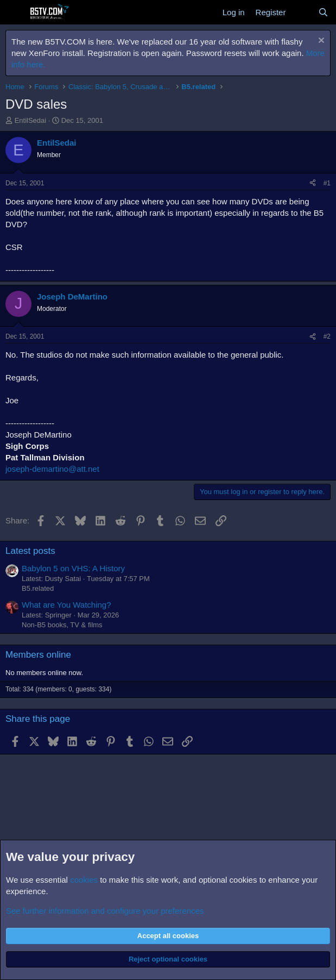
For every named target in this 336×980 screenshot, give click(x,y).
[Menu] (15, 13)
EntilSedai (31, 120)
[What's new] (302, 12)
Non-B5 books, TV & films (62, 625)
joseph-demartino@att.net (52, 469)
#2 (327, 336)
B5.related (38, 588)
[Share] (313, 183)
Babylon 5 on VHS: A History (73, 568)
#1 (327, 183)
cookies (84, 880)
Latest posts (30, 551)
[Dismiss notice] (320, 42)
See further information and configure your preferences (105, 911)
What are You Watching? (66, 605)
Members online (38, 655)
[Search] (323, 12)
